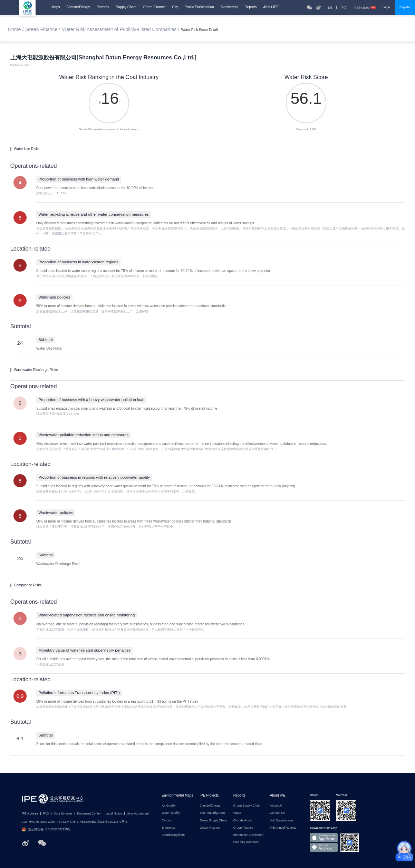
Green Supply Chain (213, 821)
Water (237, 813)
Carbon (167, 821)
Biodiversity (229, 7)
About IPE (271, 7)
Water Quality (171, 813)
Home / (16, 29)
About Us (276, 806)
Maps (56, 7)
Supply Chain (126, 7)
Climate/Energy (78, 7)
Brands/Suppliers (173, 835)
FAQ (46, 814)
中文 (344, 8)
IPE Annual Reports (283, 828)
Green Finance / (43, 29)
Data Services (63, 814)
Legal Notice (114, 814)
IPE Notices (365, 8)
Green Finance (154, 7)
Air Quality (168, 806)
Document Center (89, 814)
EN (330, 8)
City (175, 7)
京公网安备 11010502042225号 (46, 830)
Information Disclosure (248, 835)
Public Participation (199, 7)
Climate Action (243, 821)
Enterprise (168, 828)
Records (103, 7)
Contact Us (277, 813)
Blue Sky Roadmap (246, 842)
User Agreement (138, 814)
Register (405, 7)
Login (386, 7)
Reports (250, 7)
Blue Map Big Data (212, 813)
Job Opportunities (282, 821)
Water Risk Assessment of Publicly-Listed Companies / (121, 29)
